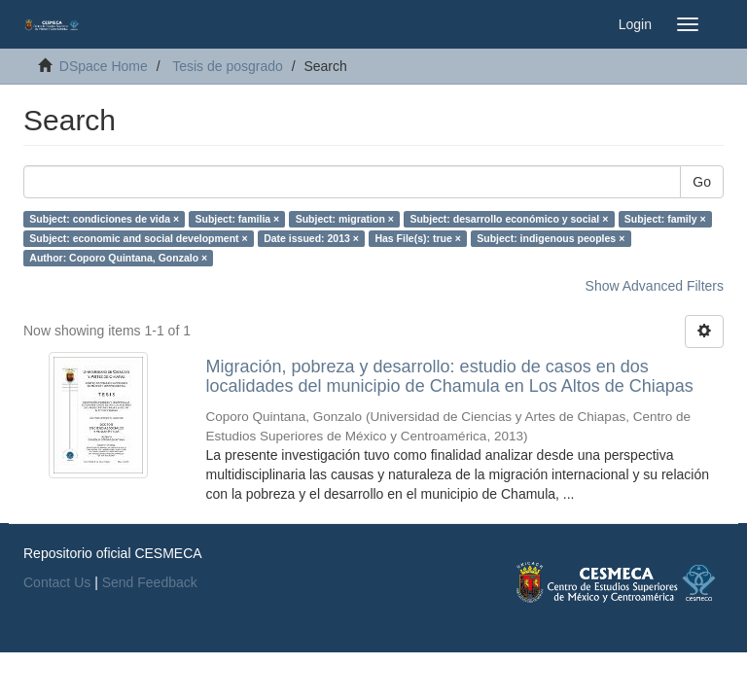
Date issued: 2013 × (311, 238)
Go (702, 182)
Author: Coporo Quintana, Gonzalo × (118, 258)
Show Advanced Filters (655, 286)
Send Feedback (150, 582)
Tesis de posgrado (228, 66)
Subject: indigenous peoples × (551, 238)
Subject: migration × (345, 219)
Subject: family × (665, 219)
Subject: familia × (238, 219)
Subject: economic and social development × (138, 238)
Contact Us (57, 582)
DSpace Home (104, 66)
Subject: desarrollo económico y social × (509, 219)
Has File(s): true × (417, 238)
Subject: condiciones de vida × (104, 219)
